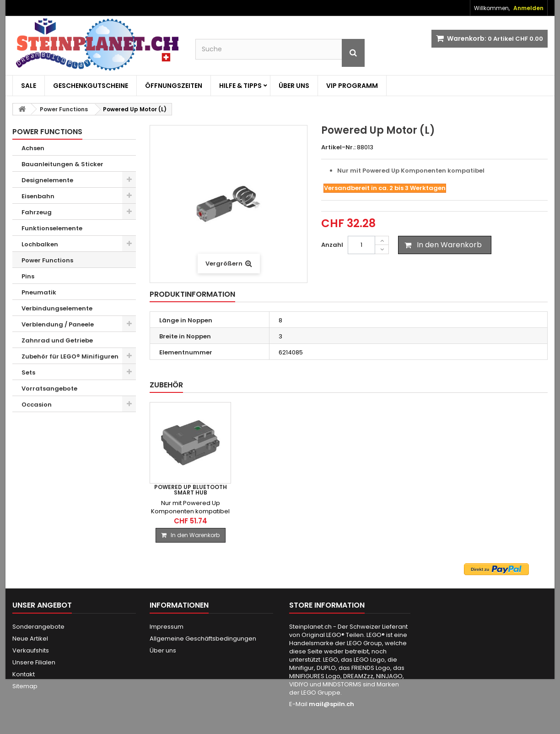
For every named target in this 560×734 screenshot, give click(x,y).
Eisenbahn (38, 196)
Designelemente (47, 180)
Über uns (294, 86)
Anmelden (528, 8)
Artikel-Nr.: (338, 147)
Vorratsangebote (49, 389)
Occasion (37, 405)
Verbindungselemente (57, 308)
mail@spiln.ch (331, 704)
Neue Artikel (30, 639)
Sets (28, 372)
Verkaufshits (31, 650)
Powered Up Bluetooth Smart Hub (281, 490)
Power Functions (47, 260)
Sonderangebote (38, 627)
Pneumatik (39, 292)
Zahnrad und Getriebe (57, 340)
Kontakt (24, 674)
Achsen (33, 148)
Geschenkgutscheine (91, 86)
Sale (29, 86)
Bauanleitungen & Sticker (62, 164)
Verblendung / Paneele (58, 324)
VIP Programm (352, 86)
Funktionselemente (52, 228)
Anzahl (332, 245)
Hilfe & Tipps (240, 86)
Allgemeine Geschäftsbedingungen (203, 639)
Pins (28, 276)
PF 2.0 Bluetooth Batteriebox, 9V (190, 490)
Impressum (167, 627)
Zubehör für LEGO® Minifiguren (70, 356)
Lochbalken (40, 244)
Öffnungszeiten (174, 86)
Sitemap (25, 686)
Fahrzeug (37, 212)
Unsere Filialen (34, 662)
